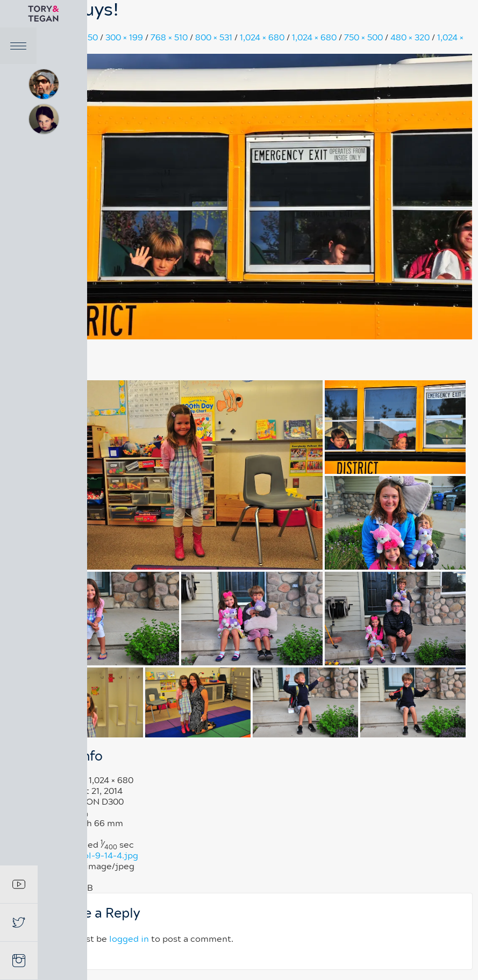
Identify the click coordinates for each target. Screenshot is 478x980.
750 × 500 (365, 38)
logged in (130, 939)
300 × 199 (125, 38)
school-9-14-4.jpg (102, 856)
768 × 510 (170, 38)
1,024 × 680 (263, 38)
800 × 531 (215, 38)
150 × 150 (81, 38)
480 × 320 (411, 38)
